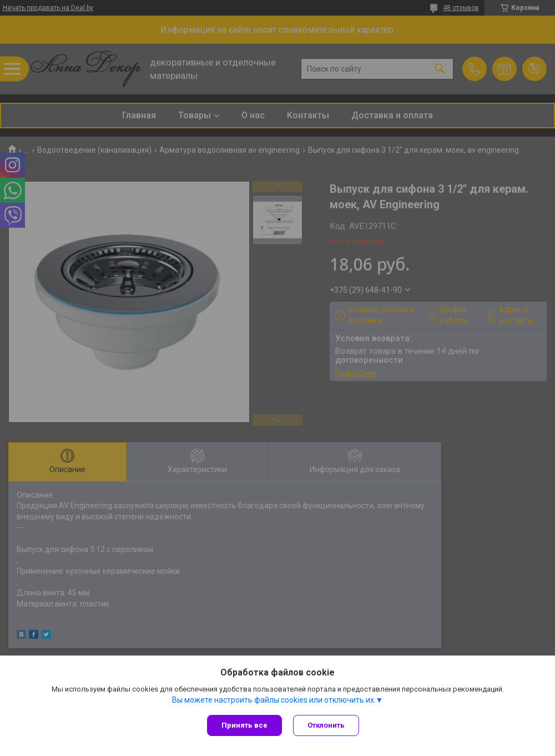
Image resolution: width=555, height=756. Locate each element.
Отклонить (326, 725)
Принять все (244, 725)
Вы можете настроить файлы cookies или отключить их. (274, 700)
